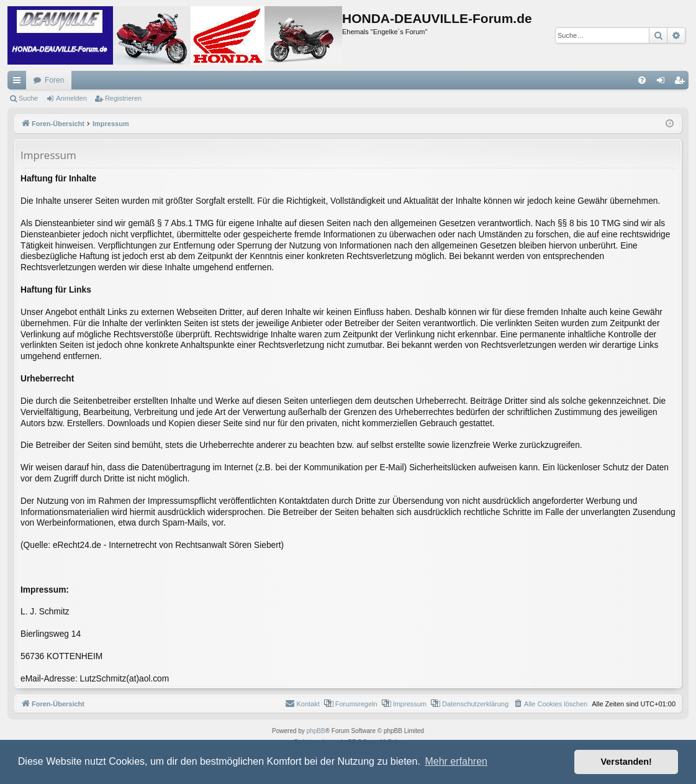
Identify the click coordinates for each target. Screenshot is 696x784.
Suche (28, 98)
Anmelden (71, 98)
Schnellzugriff (19, 83)
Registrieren (123, 98)
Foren (54, 80)
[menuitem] (642, 80)
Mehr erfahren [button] (456, 761)
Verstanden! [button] (626, 762)
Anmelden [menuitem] (663, 83)
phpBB (316, 731)
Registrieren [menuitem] (682, 83)
